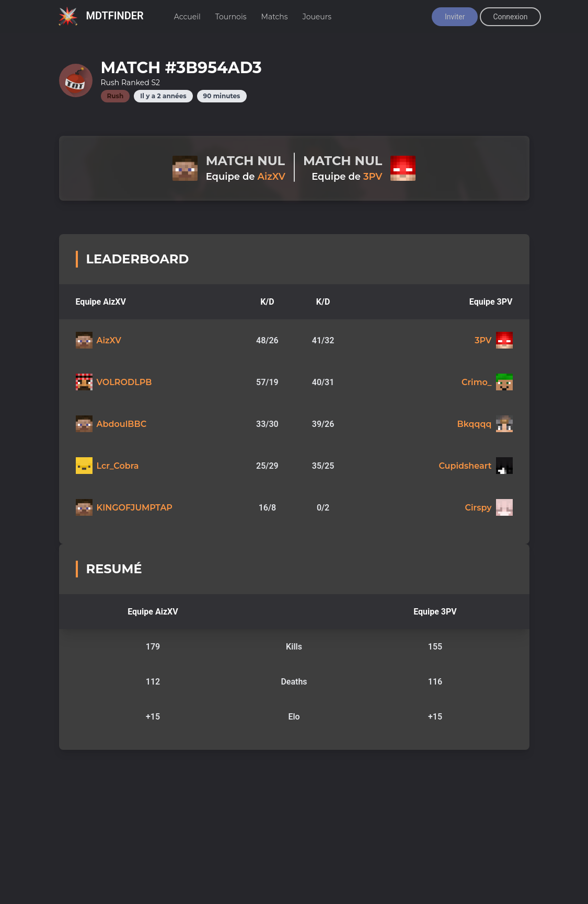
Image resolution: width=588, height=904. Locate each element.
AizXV (271, 177)
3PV (373, 177)
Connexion (510, 17)
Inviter (455, 17)
